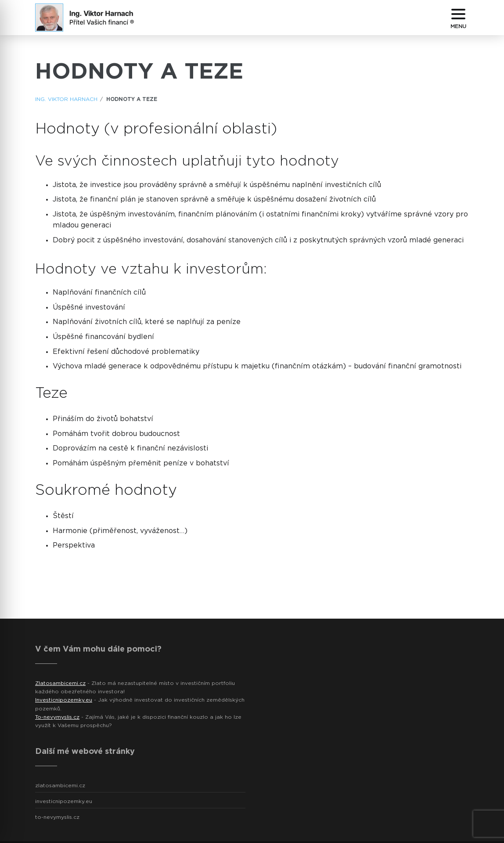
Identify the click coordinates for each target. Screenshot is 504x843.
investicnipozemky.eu (64, 801)
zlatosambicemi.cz (60, 785)
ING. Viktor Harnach (66, 99)
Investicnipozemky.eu (64, 700)
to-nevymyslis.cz (57, 817)
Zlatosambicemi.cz (60, 683)
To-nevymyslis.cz (57, 717)
